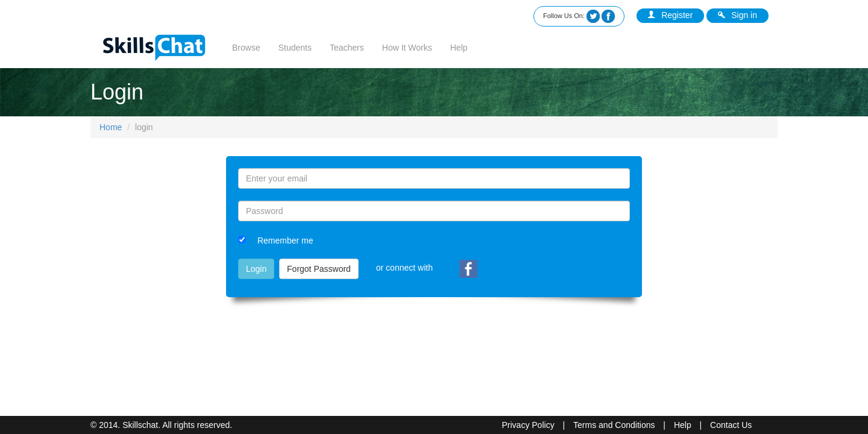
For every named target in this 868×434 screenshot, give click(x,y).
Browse (246, 48)
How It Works (407, 48)
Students (295, 48)
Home (111, 127)
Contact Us (731, 425)
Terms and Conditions (614, 425)
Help (459, 48)
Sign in (737, 15)
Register (670, 15)
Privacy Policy (528, 425)
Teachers (347, 48)
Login (256, 269)
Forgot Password (319, 269)
